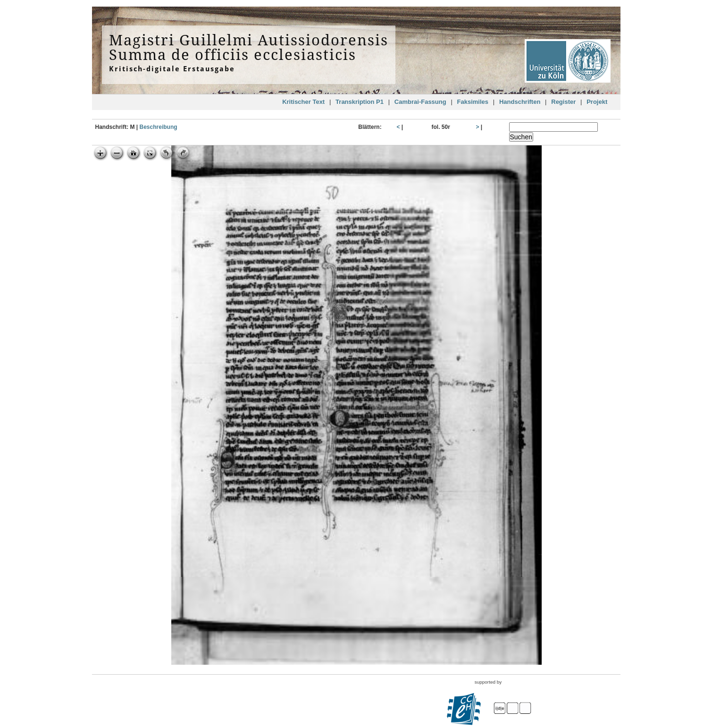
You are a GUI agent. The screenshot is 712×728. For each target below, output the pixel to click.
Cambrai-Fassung (420, 102)
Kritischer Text (303, 102)
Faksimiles (473, 102)
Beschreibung (159, 127)
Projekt (597, 102)
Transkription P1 (360, 102)
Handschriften (520, 102)
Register (563, 102)
